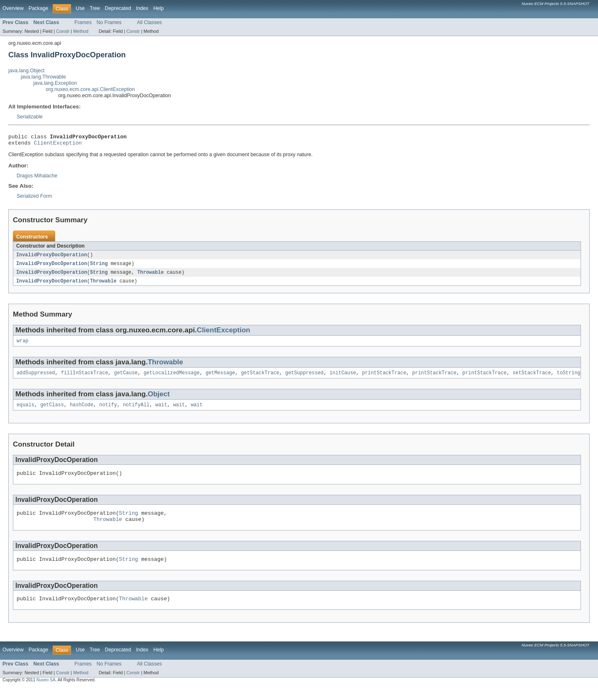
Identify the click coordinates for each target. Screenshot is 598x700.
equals (26, 411)
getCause (126, 378)
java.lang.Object (26, 71)
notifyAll (136, 411)
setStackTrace (532, 378)
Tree (95, 8)
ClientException (58, 145)
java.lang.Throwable (43, 77)
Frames (83, 22)
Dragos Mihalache (37, 178)
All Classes (149, 22)
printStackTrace (384, 378)
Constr (63, 31)
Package (38, 8)
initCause (343, 378)
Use (80, 8)
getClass (52, 411)
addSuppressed (36, 378)
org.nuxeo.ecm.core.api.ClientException (90, 89)
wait (161, 411)
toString (569, 378)
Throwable (150, 276)
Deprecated (118, 8)
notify (108, 411)
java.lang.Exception (55, 83)
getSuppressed (304, 378)
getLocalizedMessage (172, 378)
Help (158, 8)
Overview (13, 8)
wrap (22, 346)
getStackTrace (260, 378)
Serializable (30, 117)
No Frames (109, 22)
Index (142, 8)
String (99, 267)
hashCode (82, 411)
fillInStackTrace (85, 378)
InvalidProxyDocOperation (52, 258)
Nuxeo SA (46, 693)
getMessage (220, 378)
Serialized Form (34, 199)
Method (81, 31)
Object (159, 400)
